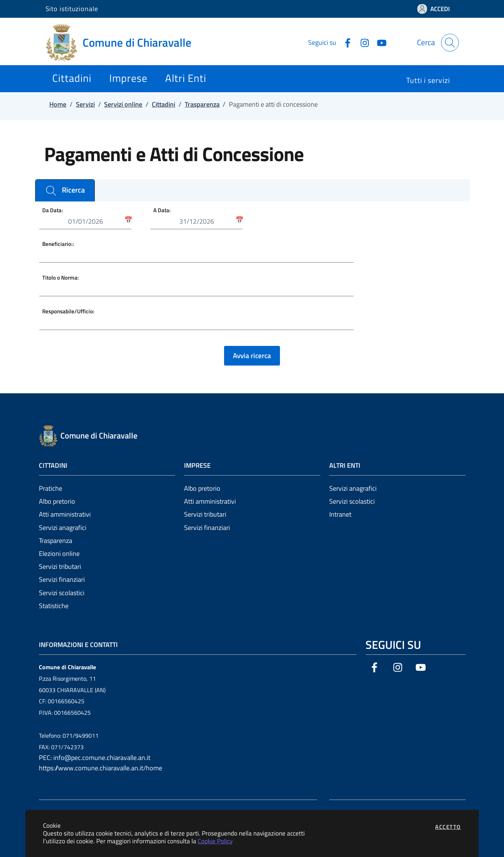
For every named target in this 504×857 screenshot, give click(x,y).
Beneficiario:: (58, 244)
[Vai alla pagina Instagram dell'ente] (362, 42)
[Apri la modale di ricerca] (450, 43)
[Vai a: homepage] (123, 43)
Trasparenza (56, 541)
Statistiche (54, 606)
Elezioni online (59, 553)
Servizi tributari (60, 566)
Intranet (340, 514)
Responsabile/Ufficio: (68, 311)
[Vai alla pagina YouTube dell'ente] (379, 42)
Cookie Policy (215, 841)
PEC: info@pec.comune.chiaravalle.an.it (95, 758)
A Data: (162, 210)
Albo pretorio (57, 501)
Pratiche (51, 488)
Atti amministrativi (65, 514)
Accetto (448, 827)
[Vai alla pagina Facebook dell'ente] (345, 42)
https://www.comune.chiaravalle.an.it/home (101, 768)
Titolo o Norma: (61, 277)
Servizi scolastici (62, 593)
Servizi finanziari (62, 579)
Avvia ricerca (252, 356)
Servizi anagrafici (63, 528)
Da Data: (53, 210)
